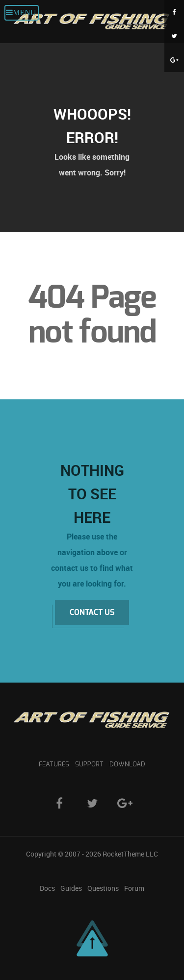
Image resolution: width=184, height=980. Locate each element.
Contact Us (92, 612)
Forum (134, 889)
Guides (71, 889)
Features (54, 765)
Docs (47, 889)
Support (89, 765)
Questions (103, 889)
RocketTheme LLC (130, 854)
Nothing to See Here (92, 494)
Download (127, 765)
